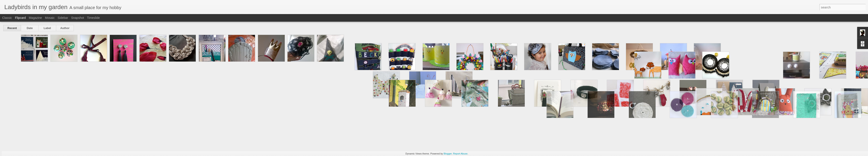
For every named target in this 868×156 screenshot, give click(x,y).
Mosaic (50, 18)
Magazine (35, 18)
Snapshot (78, 18)
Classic (7, 18)
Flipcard (20, 18)
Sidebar (63, 18)
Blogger (448, 154)
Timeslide (93, 18)
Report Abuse (460, 154)
